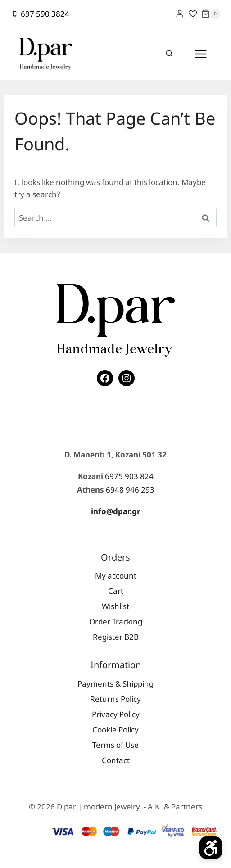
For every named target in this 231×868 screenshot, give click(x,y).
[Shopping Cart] (211, 14)
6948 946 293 (130, 490)
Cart (116, 591)
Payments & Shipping (115, 684)
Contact (116, 760)
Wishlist (115, 606)
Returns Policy (115, 699)
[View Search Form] (169, 54)
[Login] (180, 14)
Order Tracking (116, 622)
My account (116, 576)
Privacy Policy (116, 714)
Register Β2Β (116, 637)
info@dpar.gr (116, 511)
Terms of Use (115, 745)
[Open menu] (201, 54)
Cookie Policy (115, 730)
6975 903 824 (129, 476)
